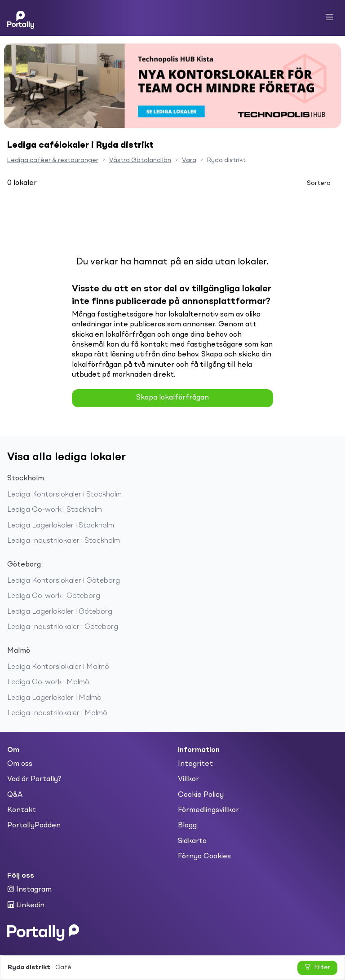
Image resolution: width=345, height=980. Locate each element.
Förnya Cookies (204, 857)
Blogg (187, 826)
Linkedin (26, 905)
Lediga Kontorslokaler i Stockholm (64, 495)
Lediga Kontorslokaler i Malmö (58, 667)
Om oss (20, 764)
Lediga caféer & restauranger (53, 160)
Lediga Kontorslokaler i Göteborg (64, 581)
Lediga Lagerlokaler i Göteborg (60, 612)
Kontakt (22, 810)
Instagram (29, 889)
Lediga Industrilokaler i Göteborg (63, 627)
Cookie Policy (201, 795)
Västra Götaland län (140, 160)
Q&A (15, 795)
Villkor (188, 779)
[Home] (21, 18)
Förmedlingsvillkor (208, 810)
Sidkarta (192, 841)
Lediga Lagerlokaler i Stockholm (61, 526)
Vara (189, 160)
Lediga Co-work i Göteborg (54, 596)
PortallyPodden (34, 826)
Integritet (195, 764)
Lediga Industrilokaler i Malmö (57, 713)
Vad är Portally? (34, 779)
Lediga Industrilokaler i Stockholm (64, 541)
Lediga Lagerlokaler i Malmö (54, 698)
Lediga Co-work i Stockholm (55, 510)
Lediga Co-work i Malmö (48, 682)
